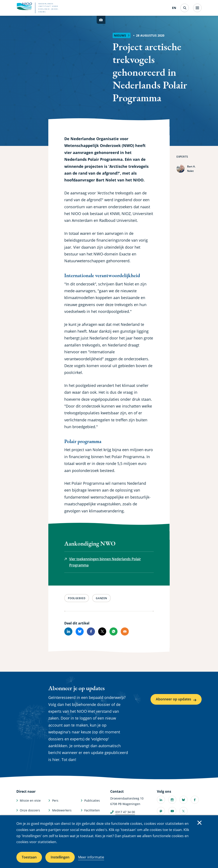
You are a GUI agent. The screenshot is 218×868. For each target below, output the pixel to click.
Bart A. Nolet (191, 169)
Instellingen (60, 857)
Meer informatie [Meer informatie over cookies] (91, 857)
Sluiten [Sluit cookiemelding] (199, 823)
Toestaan (29, 857)
